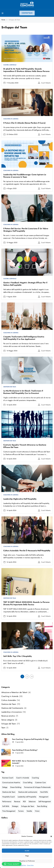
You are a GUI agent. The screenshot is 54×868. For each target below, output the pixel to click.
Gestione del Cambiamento (12, 708)
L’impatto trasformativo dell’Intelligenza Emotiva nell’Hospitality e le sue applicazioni (24, 338)
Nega (27, 856)
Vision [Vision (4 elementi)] (37, 811)
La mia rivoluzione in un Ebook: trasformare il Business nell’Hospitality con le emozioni (23, 392)
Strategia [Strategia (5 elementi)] (15, 806)
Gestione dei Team (10, 387)
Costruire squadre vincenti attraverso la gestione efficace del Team (25, 446)
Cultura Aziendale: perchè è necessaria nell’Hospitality (27, 551)
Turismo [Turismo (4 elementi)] (21, 811)
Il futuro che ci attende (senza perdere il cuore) (24, 123)
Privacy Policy (30, 865)
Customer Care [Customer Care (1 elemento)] (40, 783)
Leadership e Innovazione (12, 712)
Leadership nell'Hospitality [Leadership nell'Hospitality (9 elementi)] (27, 797)
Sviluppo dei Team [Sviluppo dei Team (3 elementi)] (28, 806)
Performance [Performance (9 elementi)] (7, 802)
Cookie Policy (23, 865)
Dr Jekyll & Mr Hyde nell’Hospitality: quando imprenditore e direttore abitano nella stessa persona (26, 70)
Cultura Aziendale (10, 65)
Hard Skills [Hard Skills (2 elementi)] (44, 792)
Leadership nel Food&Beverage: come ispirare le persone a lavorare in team (25, 176)
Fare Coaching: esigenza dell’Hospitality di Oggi (30, 739)
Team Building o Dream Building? (25, 750)
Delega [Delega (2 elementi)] (5, 787)
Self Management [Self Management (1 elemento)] (45, 802)
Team (3, 728)
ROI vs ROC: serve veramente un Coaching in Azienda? (30, 762)
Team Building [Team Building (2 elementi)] (42, 806)
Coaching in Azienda (11, 119)
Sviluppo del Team (9, 724)
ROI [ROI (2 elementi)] (24, 802)
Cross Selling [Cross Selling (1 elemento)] (28, 783)
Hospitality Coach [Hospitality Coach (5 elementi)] (9, 797)
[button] (51, 836)
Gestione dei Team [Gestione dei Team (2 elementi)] (9, 792)
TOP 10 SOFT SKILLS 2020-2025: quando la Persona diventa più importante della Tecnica (26, 603)
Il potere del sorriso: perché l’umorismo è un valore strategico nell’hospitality (26, 230)
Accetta (27, 851)
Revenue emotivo (8, 716)
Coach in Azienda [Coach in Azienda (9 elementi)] (23, 778)
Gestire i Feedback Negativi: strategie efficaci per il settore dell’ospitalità (25, 284)
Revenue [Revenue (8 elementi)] (17, 802)
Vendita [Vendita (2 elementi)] (29, 811)
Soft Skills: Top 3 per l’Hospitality (18, 656)
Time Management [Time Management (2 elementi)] (9, 811)
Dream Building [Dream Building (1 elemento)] (16, 787)
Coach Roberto (46, 83)
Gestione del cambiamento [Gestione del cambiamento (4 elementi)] (28, 792)
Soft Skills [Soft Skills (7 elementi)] (6, 806)
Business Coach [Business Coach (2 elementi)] (8, 778)
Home (3, 20)
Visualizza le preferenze (27, 861)
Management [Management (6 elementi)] (44, 797)
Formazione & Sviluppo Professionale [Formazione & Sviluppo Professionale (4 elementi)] (37, 787)
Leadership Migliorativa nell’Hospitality (20, 499)
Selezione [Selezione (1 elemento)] (32, 802)
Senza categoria (8, 720)
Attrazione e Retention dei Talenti (14, 692)
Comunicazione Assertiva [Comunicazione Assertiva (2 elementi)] (11, 783)
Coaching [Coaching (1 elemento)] (35, 778)
